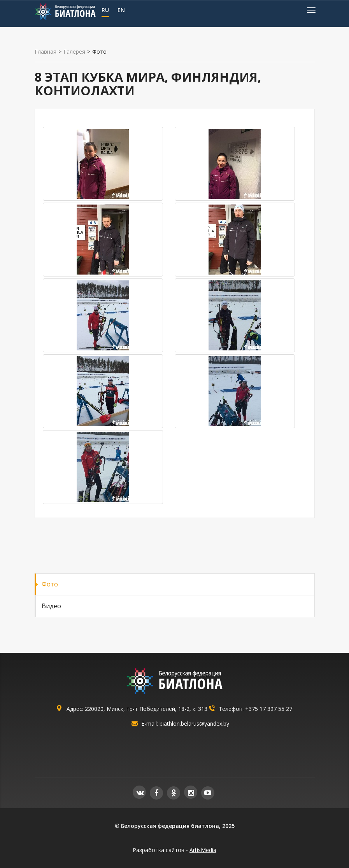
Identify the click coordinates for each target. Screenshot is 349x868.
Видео (51, 606)
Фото (50, 584)
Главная (46, 52)
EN (121, 10)
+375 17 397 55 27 (269, 709)
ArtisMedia (203, 850)
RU (105, 10)
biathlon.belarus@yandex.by (194, 724)
